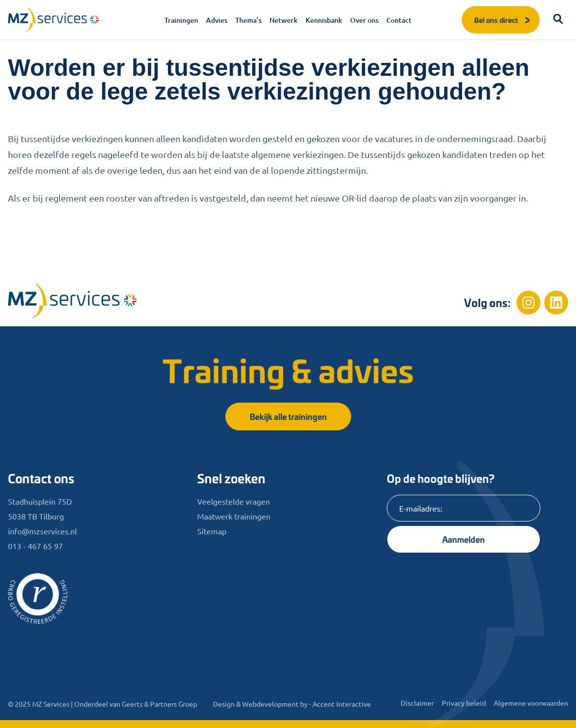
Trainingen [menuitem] (181, 20)
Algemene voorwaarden (531, 703)
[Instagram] (528, 303)
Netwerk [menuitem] (284, 20)
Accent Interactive (342, 704)
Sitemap (212, 531)
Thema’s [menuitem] (248, 20)
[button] (558, 20)
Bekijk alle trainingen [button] (288, 416)
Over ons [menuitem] (364, 20)
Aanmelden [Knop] (464, 539)
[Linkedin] (556, 303)
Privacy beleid (464, 703)
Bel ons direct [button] (503, 20)
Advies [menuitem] (217, 20)
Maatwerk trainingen (234, 516)
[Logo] (53, 20)
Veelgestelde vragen (234, 501)
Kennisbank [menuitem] (324, 20)
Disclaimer (417, 703)
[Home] (72, 301)
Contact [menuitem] (399, 20)
